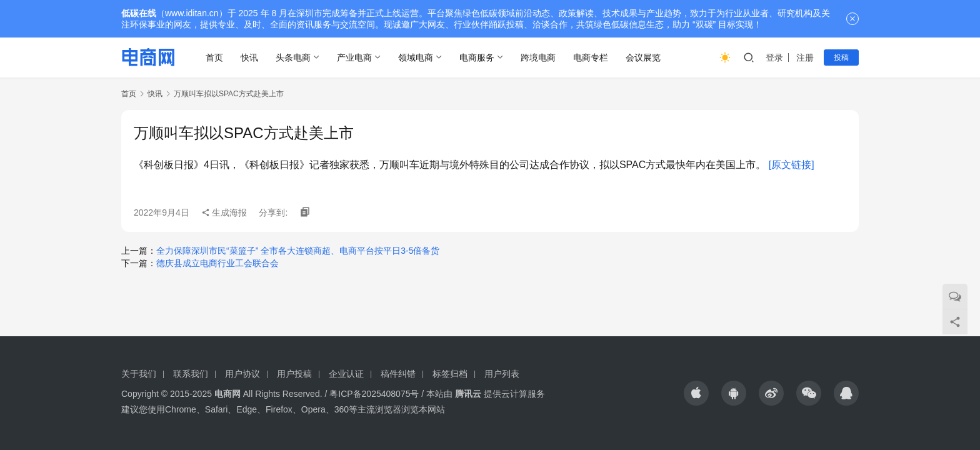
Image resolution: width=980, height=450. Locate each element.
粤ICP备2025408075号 (374, 394)
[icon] (696, 393)
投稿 (841, 57)
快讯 (249, 57)
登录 (774, 57)
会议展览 (643, 57)
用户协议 (242, 374)
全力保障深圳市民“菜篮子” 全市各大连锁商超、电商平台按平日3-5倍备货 (298, 251)
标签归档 (450, 374)
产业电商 (354, 57)
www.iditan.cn (192, 13)
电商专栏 (591, 57)
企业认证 (346, 374)
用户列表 (502, 374)
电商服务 (477, 57)
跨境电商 (538, 57)
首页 (214, 57)
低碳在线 (139, 13)
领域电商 (416, 57)
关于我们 (139, 374)
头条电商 (293, 57)
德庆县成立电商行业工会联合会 (217, 263)
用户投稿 (294, 374)
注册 (805, 57)
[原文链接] (792, 165)
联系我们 (191, 374)
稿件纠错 (398, 374)
